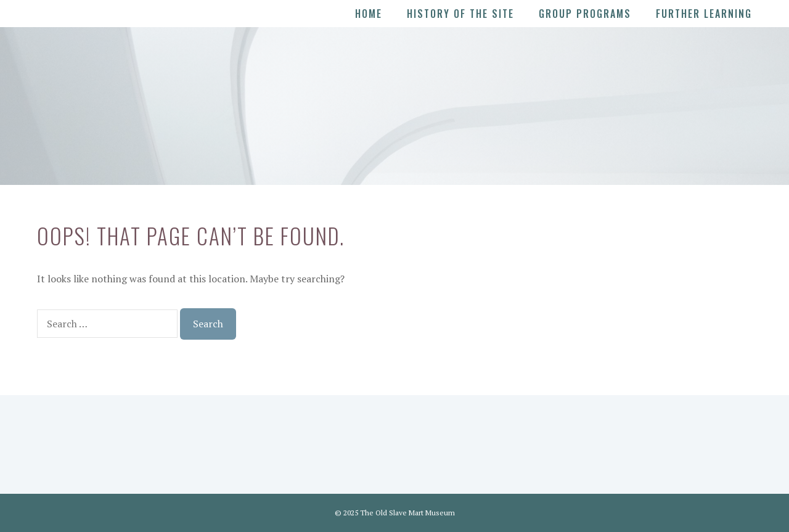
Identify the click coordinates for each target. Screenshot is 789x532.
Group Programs (585, 14)
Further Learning (704, 14)
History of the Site (460, 14)
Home (369, 14)
